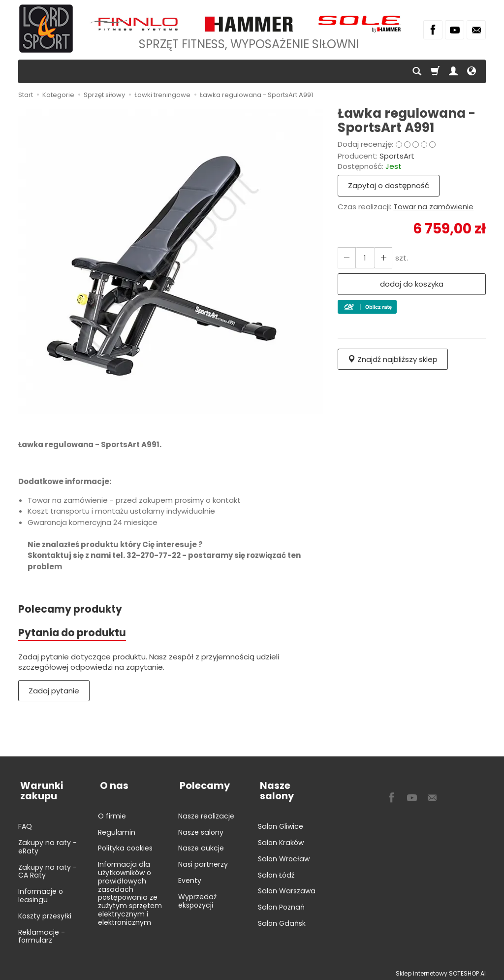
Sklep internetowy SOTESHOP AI (441, 970)
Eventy (190, 877)
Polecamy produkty (71, 609)
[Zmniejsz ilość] (381, 258)
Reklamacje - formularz (42, 933)
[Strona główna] (46, 29)
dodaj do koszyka (412, 284)
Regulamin (117, 829)
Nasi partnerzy (203, 861)
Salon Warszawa (287, 877)
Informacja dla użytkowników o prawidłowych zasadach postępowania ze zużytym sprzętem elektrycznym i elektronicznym (130, 890)
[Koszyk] (435, 71)
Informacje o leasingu (41, 892)
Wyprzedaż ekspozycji (197, 898)
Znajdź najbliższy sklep (393, 359)
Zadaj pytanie (54, 692)
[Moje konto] (453, 71)
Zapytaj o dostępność (389, 185)
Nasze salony (201, 829)
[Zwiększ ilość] (346, 258)
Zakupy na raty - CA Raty (47, 868)
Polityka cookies (125, 845)
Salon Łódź (276, 861)
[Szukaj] (417, 71)
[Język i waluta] (472, 71)
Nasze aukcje (201, 845)
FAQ (25, 823)
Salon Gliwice (281, 813)
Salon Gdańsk (282, 910)
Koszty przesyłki (45, 913)
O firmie (112, 813)
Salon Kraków (281, 829)
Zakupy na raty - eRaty (47, 843)
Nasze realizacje (206, 813)
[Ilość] (364, 258)
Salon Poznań (281, 893)
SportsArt (397, 156)
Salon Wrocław (284, 845)
